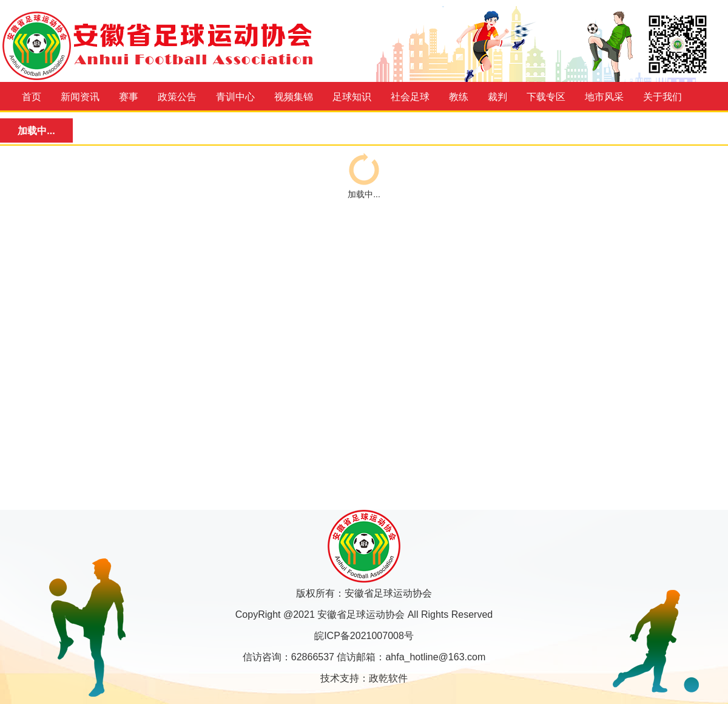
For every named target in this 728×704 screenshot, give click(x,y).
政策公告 (177, 97)
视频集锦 (294, 97)
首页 (32, 97)
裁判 (497, 97)
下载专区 (546, 97)
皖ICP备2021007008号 (364, 636)
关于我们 (662, 97)
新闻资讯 (80, 97)
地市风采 (604, 97)
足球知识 (352, 97)
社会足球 (410, 97)
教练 (459, 97)
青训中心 (235, 97)
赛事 (129, 97)
